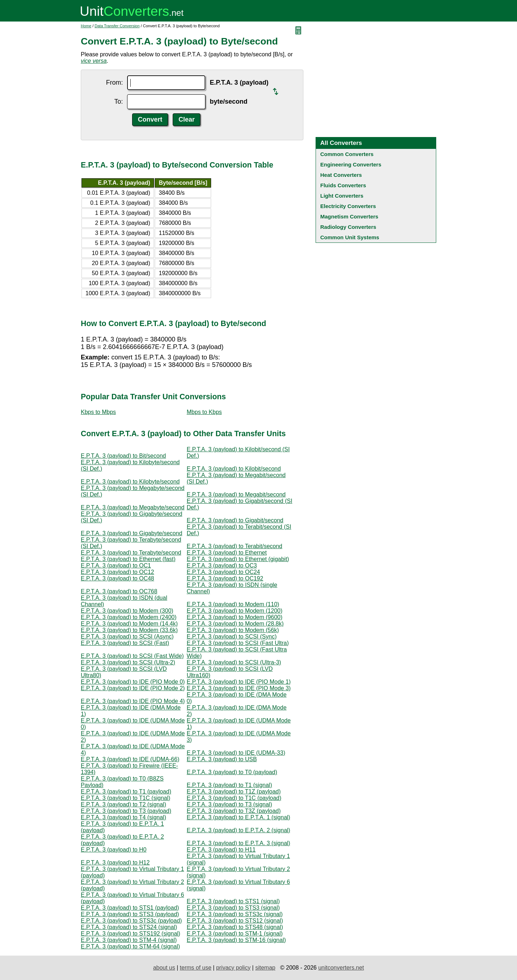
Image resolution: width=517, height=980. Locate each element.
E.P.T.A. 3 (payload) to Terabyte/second (131, 553)
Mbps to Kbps (204, 412)
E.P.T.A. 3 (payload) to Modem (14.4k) (129, 624)
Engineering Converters (351, 164)
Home (86, 26)
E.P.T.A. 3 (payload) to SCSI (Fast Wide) (132, 656)
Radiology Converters (348, 227)
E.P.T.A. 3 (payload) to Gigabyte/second (132, 533)
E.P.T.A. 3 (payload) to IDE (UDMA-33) (236, 753)
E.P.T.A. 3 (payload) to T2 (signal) (124, 804)
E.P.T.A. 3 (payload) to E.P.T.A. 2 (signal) (238, 830)
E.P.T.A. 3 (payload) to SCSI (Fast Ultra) (238, 643)
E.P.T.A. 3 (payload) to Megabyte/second (133, 507)
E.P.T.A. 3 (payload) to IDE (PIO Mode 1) (239, 682)
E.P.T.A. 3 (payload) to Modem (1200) (235, 611)
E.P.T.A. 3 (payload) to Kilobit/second (234, 469)
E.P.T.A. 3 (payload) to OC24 (223, 572)
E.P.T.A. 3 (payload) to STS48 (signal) (235, 927)
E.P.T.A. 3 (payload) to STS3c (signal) (235, 914)
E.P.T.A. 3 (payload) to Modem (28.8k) (235, 624)
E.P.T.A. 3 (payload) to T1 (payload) (126, 791)
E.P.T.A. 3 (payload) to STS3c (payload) (131, 921)
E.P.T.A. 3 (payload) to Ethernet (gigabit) (238, 559)
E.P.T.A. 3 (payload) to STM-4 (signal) (129, 940)
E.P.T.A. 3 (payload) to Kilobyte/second (130, 482)
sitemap (265, 968)
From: (114, 83)
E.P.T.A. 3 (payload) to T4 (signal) (124, 817)
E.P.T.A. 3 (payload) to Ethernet (227, 553)
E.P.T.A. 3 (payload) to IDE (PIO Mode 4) (133, 701)
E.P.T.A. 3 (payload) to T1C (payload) (234, 798)
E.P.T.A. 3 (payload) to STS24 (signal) (129, 927)
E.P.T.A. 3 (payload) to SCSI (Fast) (125, 643)
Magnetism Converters (349, 216)
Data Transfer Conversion (117, 26)
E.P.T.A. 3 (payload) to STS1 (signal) (233, 901)
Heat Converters (341, 175)
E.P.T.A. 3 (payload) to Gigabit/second (235, 520)
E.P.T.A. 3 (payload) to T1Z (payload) (234, 791)
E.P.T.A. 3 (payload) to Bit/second (123, 456)
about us (164, 968)
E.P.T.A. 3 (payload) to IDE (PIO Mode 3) (239, 688)
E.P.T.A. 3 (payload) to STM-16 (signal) (236, 940)
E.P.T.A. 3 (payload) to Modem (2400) (129, 617)
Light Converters (342, 196)
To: (118, 102)
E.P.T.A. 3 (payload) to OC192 (225, 578)
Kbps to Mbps (98, 412)
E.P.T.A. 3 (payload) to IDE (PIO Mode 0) (133, 682)
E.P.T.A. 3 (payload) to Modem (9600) (235, 617)
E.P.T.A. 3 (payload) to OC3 (222, 566)
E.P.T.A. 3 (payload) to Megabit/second (236, 494)
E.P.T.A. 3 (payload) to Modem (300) (127, 611)
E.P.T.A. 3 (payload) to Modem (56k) (233, 630)
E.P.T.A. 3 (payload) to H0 (114, 850)
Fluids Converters (343, 185)
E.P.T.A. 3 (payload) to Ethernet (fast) (128, 559)
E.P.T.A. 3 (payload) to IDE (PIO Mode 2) (133, 688)
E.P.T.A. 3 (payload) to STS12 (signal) (235, 921)
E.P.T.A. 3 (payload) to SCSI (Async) (127, 637)
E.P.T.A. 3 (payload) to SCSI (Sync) (232, 637)
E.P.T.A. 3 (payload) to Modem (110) (233, 604)
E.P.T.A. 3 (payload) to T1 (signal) (229, 785)
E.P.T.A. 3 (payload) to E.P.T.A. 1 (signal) (238, 817)
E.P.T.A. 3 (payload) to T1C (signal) (125, 798)
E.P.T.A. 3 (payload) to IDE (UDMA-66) (130, 759)
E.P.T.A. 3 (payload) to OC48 (117, 578)
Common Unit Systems (350, 237)
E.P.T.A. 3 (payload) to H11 (221, 850)
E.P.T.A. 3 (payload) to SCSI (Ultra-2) (128, 662)
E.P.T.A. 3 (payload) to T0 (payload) (232, 772)
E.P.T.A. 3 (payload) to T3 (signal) (229, 804)
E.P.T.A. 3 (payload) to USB (222, 759)
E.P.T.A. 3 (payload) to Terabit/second (234, 546)
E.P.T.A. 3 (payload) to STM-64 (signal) (130, 946)
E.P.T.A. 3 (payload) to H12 (115, 863)
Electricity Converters (348, 206)
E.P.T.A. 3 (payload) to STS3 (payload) (130, 914)
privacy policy (233, 968)
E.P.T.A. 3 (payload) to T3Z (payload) (234, 811)
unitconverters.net (341, 968)
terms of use (196, 968)
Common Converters (347, 154)
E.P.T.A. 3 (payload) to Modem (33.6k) (129, 630)
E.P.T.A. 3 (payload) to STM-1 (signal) (235, 934)
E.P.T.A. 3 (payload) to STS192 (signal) (131, 934)
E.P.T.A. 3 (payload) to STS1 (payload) (130, 908)
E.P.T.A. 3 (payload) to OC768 (119, 591)
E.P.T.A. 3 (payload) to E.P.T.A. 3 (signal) (238, 843)
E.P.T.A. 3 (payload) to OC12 (117, 572)
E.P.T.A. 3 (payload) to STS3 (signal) (233, 908)
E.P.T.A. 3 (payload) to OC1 (116, 566)
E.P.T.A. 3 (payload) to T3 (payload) (126, 811)
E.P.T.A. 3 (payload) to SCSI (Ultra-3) (234, 662)
